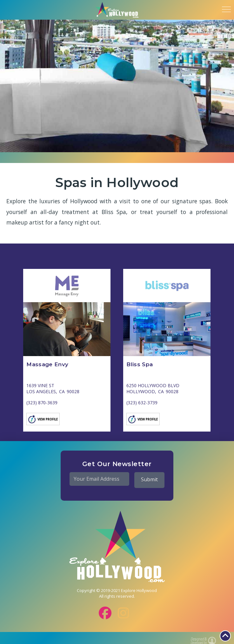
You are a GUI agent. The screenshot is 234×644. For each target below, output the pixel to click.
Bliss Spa (140, 364)
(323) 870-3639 (42, 403)
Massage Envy (47, 364)
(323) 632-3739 (142, 403)
